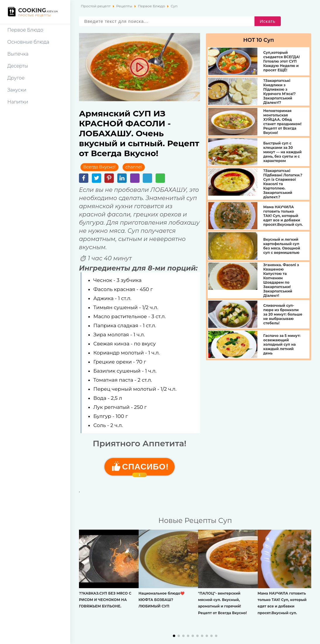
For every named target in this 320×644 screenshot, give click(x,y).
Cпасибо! (145, 469)
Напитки (18, 102)
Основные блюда (28, 42)
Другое (16, 78)
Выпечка (18, 54)
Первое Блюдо (25, 30)
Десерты (18, 66)
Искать (268, 21)
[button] (174, 636)
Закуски (17, 90)
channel (134, 167)
